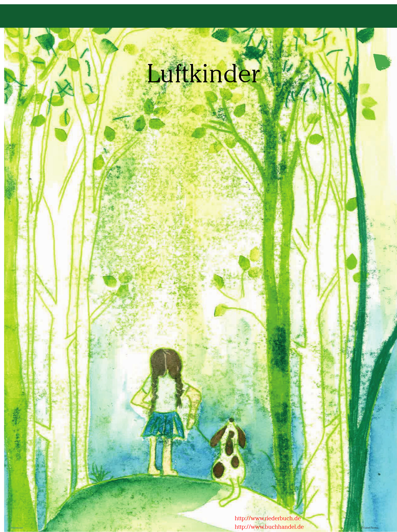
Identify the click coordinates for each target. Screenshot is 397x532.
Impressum (17, 528)
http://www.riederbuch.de (268, 518)
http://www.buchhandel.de (269, 527)
